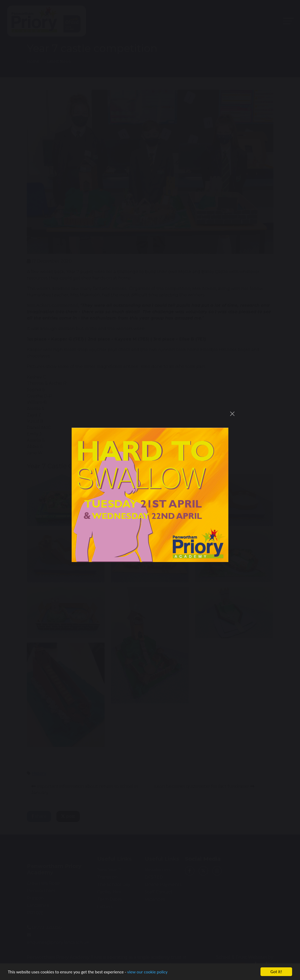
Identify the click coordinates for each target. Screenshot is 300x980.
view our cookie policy (147, 974)
